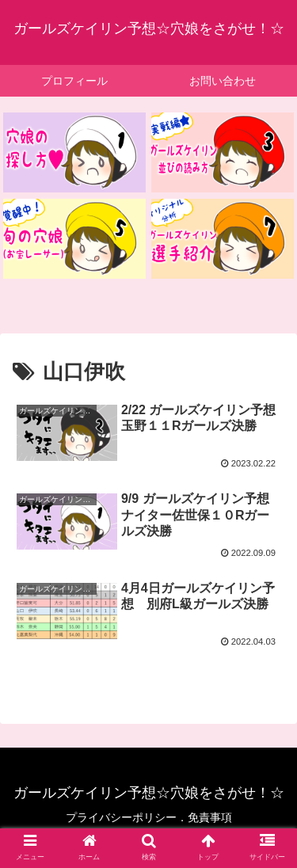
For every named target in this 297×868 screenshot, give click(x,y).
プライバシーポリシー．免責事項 (149, 817)
